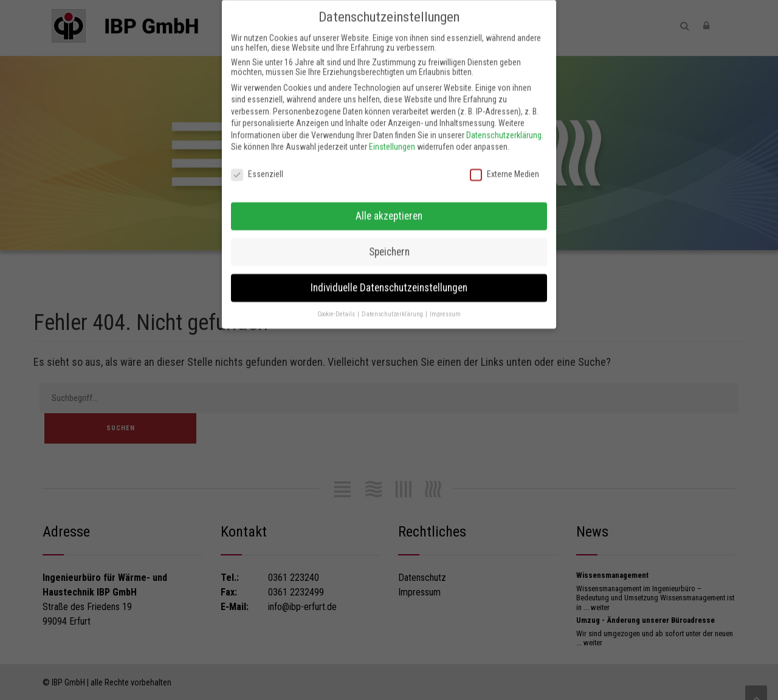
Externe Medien (504, 165)
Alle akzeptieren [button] (389, 206)
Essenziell (257, 165)
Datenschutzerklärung (504, 125)
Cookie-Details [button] (337, 304)
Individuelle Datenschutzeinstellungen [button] (389, 278)
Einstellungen (392, 137)
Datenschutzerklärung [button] (393, 304)
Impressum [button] (445, 304)
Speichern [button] (389, 242)
